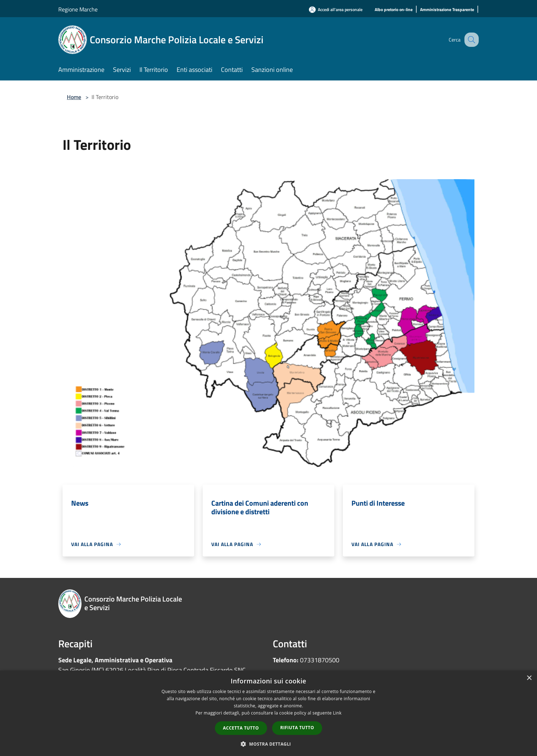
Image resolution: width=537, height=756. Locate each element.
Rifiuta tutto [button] (297, 728)
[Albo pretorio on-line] (394, 10)
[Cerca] (470, 40)
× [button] (529, 678)
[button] (268, 744)
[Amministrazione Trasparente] (447, 10)
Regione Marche (78, 9)
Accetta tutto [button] (241, 728)
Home (74, 97)
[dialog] (268, 713)
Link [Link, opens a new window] (337, 713)
